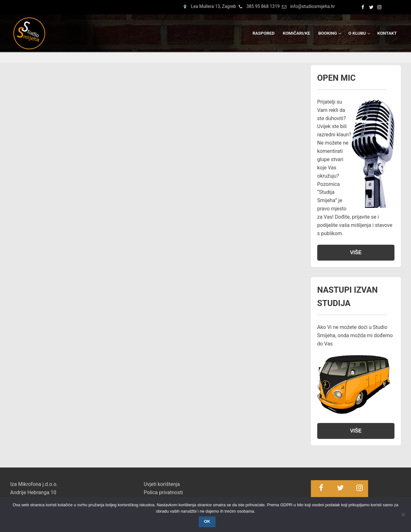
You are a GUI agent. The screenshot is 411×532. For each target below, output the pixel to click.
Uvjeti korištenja (162, 484)
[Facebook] (362, 7)
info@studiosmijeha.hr (307, 7)
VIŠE (356, 252)
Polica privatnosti (163, 492)
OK (207, 521)
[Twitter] (370, 7)
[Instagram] (379, 7)
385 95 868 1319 (258, 7)
